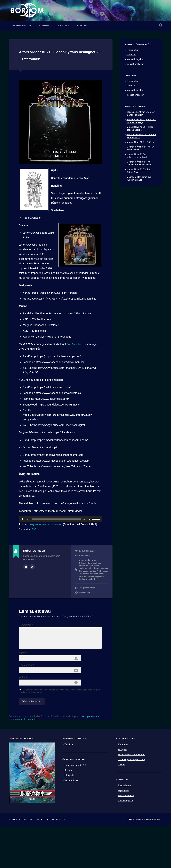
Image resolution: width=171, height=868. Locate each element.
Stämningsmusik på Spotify (133, 801)
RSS (34, 548)
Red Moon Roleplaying (91, 596)
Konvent (69, 812)
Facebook (124, 786)
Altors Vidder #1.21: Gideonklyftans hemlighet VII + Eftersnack (59, 70)
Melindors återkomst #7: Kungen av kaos (139, 190)
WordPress (59, 861)
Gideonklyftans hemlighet (91, 582)
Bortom (44, 38)
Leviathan (63, 38)
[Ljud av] (90, 538)
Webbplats (24, 717)
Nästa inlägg (85, 614)
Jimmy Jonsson (87, 584)
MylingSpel (124, 832)
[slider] (56, 538)
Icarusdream (125, 827)
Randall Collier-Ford (89, 595)
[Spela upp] (23, 538)
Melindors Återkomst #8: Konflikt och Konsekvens (139, 175)
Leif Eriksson (96, 587)
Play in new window (41, 543)
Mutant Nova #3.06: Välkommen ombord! (137, 168)
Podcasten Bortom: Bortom (133, 796)
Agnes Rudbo (85, 579)
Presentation (133, 62)
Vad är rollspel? (73, 822)
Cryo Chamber (75, 363)
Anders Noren (145, 861)
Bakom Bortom (22, 38)
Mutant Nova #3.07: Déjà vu (140, 154)
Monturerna (97, 593)
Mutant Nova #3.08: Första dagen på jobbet (140, 140)
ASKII (96, 579)
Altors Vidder (85, 574)
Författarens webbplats (32, 585)
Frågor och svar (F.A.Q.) (77, 807)
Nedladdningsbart (135, 71)
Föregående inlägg (88, 609)
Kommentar (26, 647)
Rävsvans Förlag (127, 837)
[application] (60, 538)
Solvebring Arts (127, 842)
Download (60, 543)
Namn (23, 689)
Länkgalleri (71, 817)
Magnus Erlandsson (88, 590)
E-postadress (26, 703)
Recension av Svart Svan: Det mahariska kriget (141, 125)
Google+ (123, 791)
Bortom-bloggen (26, 861)
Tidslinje (69, 786)
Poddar (82, 38)
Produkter (131, 66)
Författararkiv (26, 585)
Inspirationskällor (135, 76)
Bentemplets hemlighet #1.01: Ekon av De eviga (141, 133)
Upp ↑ (159, 861)
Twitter (122, 806)
